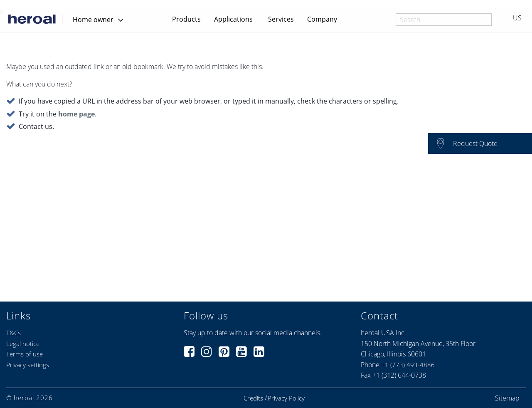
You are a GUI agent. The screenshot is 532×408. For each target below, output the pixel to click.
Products (186, 19)
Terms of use (25, 354)
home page (76, 114)
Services (281, 19)
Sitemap (507, 398)
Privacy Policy (286, 398)
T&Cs (14, 333)
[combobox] (444, 20)
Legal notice (23, 344)
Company (322, 19)
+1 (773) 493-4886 (408, 365)
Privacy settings (28, 365)
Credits (253, 398)
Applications (233, 19)
